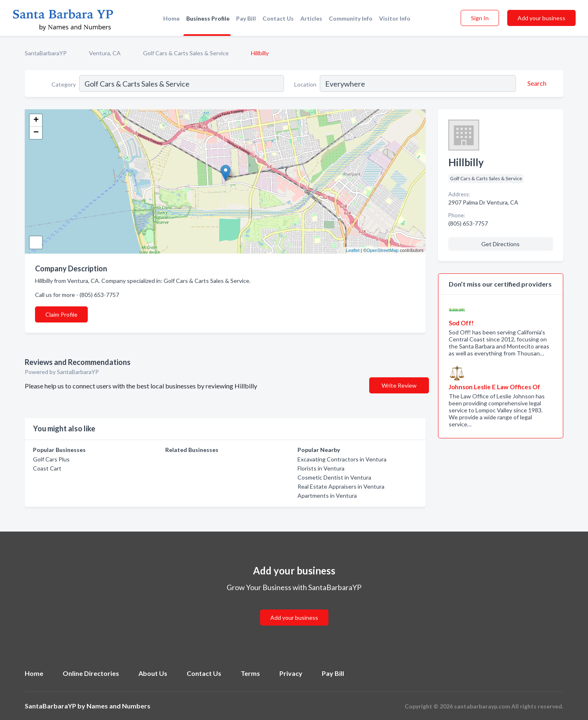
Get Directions (500, 244)
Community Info (351, 18)
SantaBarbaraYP (46, 53)
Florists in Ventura (321, 468)
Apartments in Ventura (327, 495)
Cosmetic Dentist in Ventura (334, 477)
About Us (153, 673)
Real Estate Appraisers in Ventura (341, 486)
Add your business (541, 18)
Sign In (480, 18)
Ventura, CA (105, 53)
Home (171, 18)
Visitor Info (395, 18)
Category (64, 84)
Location (305, 84)
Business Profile (208, 18)
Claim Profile (61, 314)
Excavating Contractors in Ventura (342, 459)
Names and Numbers (118, 706)
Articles (311, 18)
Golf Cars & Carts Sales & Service (186, 53)
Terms (250, 673)
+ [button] (36, 120)
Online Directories (91, 673)
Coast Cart (47, 468)
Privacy (291, 673)
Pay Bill (246, 18)
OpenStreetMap (383, 250)
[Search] (536, 83)
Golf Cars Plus (51, 459)
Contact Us (278, 18)
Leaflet (353, 250)
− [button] (36, 133)
